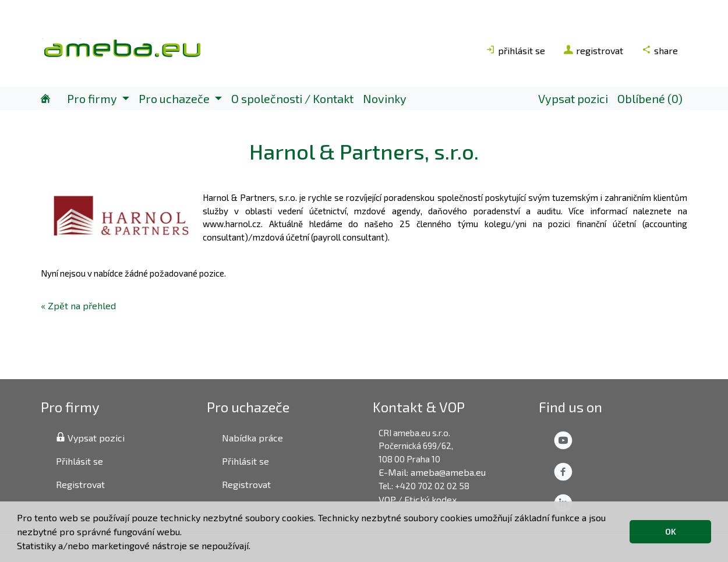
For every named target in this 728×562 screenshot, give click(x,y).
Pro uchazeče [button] (175, 98)
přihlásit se (515, 50)
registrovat (593, 50)
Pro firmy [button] (93, 98)
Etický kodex (430, 499)
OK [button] (671, 531)
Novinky (385, 98)
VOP (387, 499)
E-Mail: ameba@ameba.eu (432, 472)
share (660, 50)
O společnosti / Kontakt (292, 98)
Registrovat (80, 484)
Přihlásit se (79, 461)
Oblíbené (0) (650, 98)
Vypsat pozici (573, 98)
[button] (255, 547)
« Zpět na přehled (78, 305)
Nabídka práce (252, 438)
